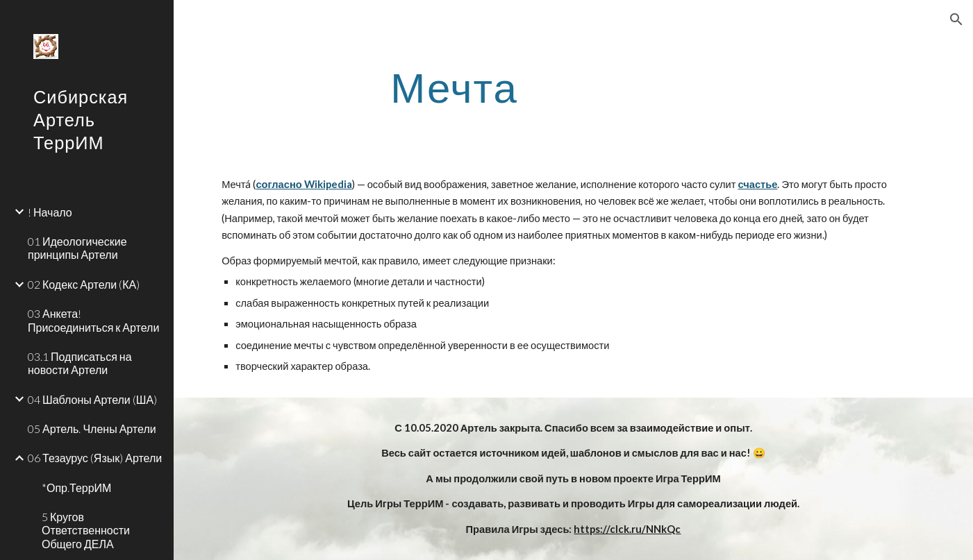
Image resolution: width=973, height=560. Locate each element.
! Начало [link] (50, 212)
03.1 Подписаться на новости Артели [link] (80, 363)
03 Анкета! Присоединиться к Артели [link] (93, 320)
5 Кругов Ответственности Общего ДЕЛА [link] (86, 530)
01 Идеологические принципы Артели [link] (77, 248)
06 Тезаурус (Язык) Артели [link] (95, 458)
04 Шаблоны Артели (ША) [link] (92, 399)
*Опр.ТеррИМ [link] (76, 487)
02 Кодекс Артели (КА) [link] (84, 284)
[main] (454, 87)
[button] (956, 19)
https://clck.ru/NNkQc (627, 529)
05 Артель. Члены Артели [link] (92, 429)
